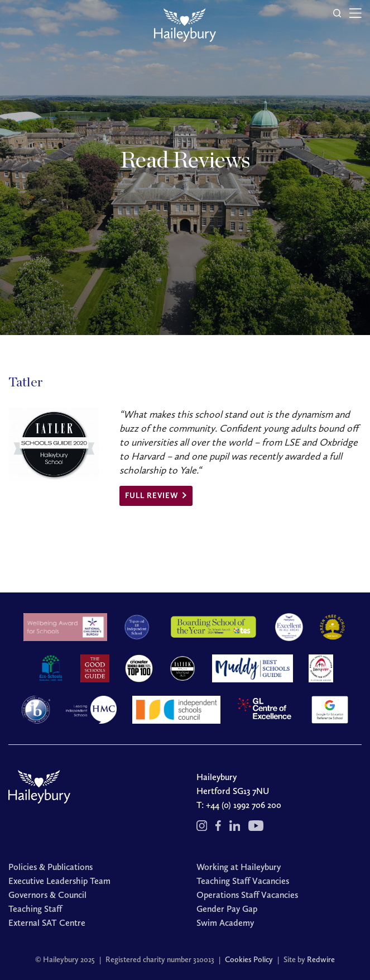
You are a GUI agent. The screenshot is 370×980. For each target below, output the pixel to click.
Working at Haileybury (239, 867)
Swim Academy (225, 923)
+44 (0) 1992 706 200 (244, 805)
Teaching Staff (35, 909)
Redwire (321, 960)
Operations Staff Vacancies (247, 895)
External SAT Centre (47, 923)
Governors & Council (47, 895)
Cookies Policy (249, 960)
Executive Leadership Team (59, 881)
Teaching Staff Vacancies (243, 881)
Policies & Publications (51, 867)
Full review (152, 496)
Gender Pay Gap (227, 909)
